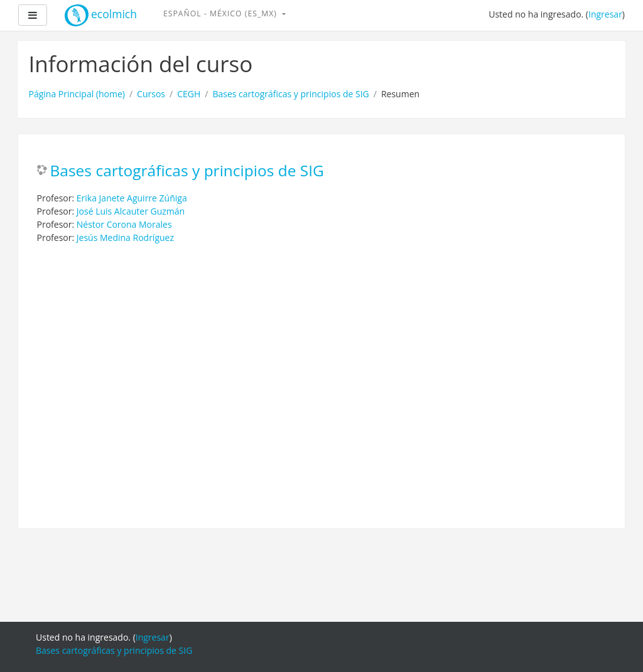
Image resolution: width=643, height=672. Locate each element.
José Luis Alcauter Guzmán (131, 211)
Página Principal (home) (77, 94)
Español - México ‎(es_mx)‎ (221, 13)
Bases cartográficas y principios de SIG (290, 94)
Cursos (151, 94)
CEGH (189, 94)
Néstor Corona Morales (124, 224)
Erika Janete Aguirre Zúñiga (132, 198)
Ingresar (605, 14)
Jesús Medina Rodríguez (125, 237)
